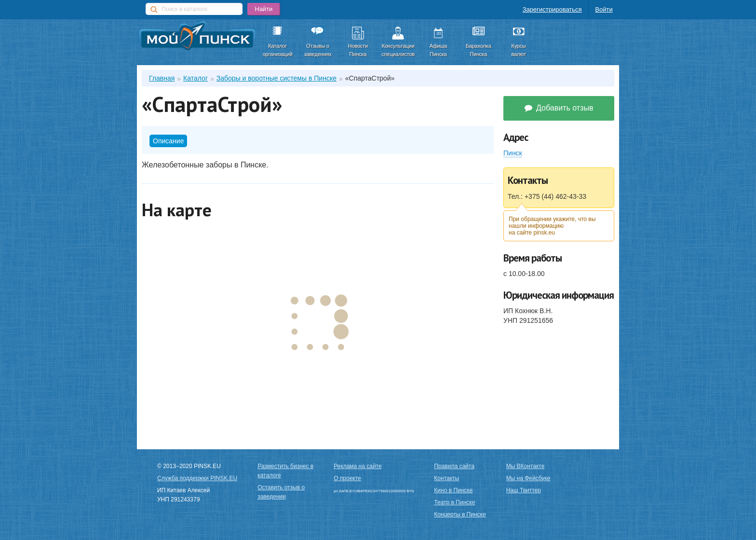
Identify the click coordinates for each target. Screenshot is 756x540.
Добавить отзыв (559, 108)
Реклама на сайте (358, 466)
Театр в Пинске (454, 502)
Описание (168, 141)
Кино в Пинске (453, 490)
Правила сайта (454, 466)
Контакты (446, 478)
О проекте (347, 478)
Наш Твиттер (524, 490)
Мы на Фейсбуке (528, 478)
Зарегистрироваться (552, 9)
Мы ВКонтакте (526, 466)
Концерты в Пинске (460, 514)
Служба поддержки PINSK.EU (197, 478)
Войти (604, 9)
